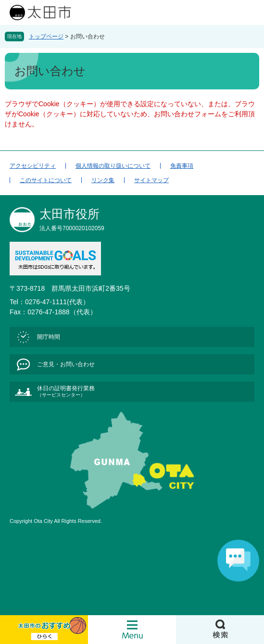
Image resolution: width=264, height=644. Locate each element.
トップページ (46, 37)
